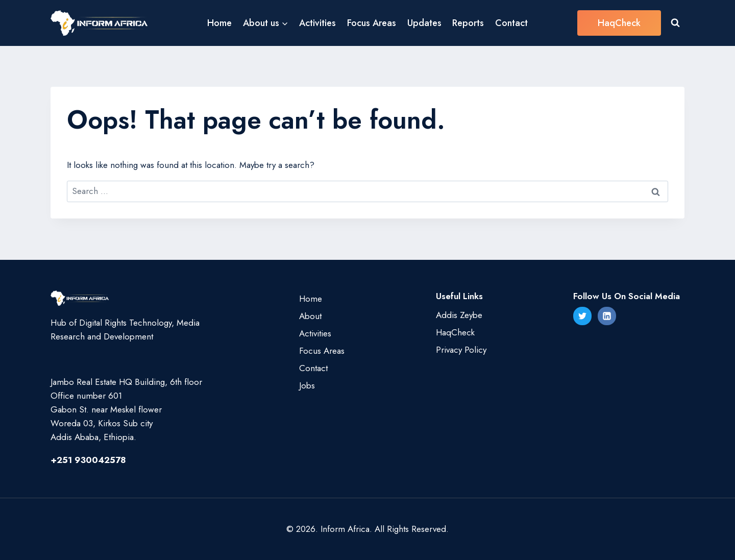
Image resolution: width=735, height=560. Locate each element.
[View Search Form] (675, 23)
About (310, 316)
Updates (424, 23)
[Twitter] (582, 316)
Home (219, 23)
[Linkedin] (607, 316)
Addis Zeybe (459, 315)
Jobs (307, 385)
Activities (317, 23)
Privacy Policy (461, 350)
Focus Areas (372, 23)
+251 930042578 (88, 460)
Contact (511, 23)
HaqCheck (619, 23)
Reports (468, 23)
